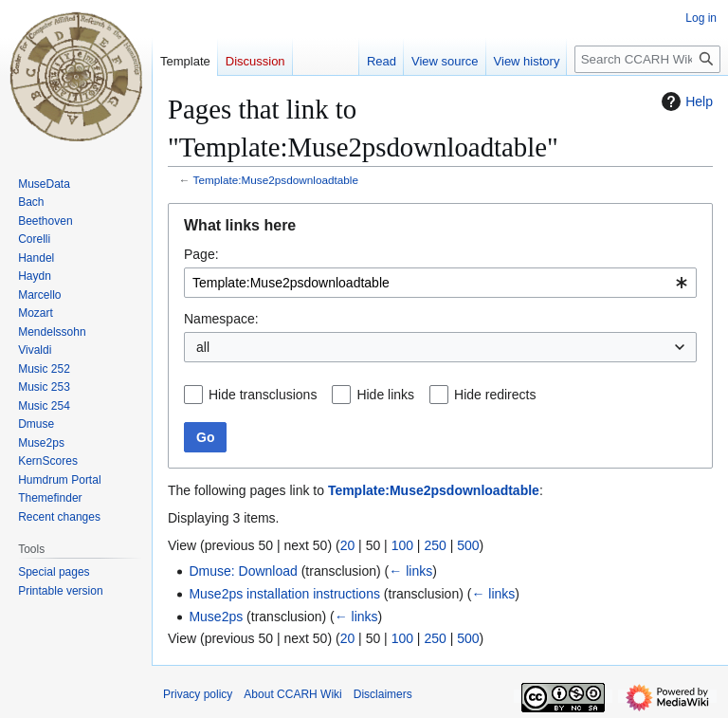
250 (435, 545)
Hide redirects (495, 395)
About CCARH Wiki (292, 694)
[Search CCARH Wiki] (647, 59)
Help (685, 101)
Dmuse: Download (243, 571)
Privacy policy (198, 694)
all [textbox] (203, 347)
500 (468, 545)
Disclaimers (383, 694)
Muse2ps (216, 617)
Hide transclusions (263, 395)
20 (348, 545)
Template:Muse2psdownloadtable (276, 180)
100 (402, 545)
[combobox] (440, 283)
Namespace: (221, 319)
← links (410, 571)
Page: (201, 254)
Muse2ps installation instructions (284, 594)
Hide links (385, 395)
